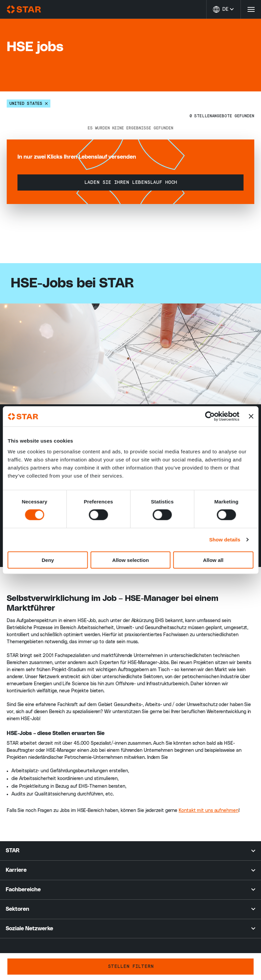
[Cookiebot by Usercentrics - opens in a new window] (210, 416)
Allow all (213, 560)
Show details (225, 540)
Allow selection (130, 560)
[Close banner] (251, 416)
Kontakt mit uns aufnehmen (209, 811)
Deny (48, 560)
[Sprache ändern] (223, 9)
